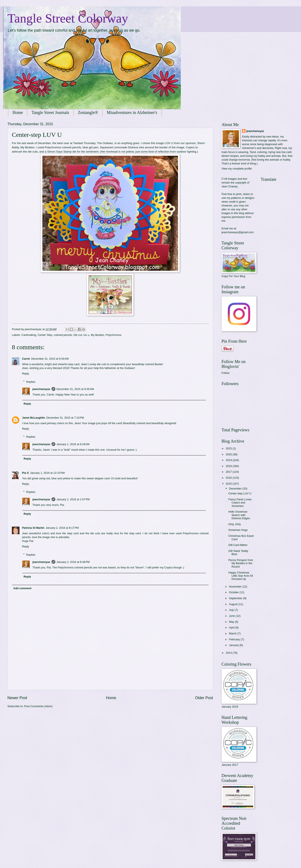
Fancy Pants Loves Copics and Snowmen (240, 503)
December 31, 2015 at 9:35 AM (75, 389)
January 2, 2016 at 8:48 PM (73, 562)
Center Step (45, 335)
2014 (229, 653)
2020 (229, 454)
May (232, 622)
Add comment (22, 588)
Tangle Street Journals (50, 112)
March (233, 633)
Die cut (78, 335)
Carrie (26, 359)
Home (18, 112)
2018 (229, 466)
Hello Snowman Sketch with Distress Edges (239, 515)
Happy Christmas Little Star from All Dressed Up (241, 576)
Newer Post (17, 698)
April (232, 628)
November (236, 587)
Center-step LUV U (240, 493)
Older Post (204, 698)
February (235, 639)
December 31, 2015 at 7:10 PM (65, 418)
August (234, 604)
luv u (86, 335)
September (236, 598)
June (232, 616)
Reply (26, 374)
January (234, 645)
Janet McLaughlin (34, 418)
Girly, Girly (235, 524)
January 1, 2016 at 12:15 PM (47, 473)
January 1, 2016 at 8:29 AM (73, 444)
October (234, 592)
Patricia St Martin (33, 528)
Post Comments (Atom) (38, 706)
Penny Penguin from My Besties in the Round (241, 563)
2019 (229, 460)
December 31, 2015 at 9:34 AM (50, 359)
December (236, 489)
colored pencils (63, 335)
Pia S (25, 473)
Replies (31, 382)
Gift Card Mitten (238, 545)
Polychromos (113, 335)
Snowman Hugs (238, 530)
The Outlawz (105, 143)
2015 (229, 484)
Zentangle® (88, 112)
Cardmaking (29, 335)
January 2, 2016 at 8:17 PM (62, 528)
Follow (225, 373)
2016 (229, 478)
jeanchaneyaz (41, 389)
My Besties (97, 335)
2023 (229, 448)
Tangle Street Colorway (68, 18)
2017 (229, 472)
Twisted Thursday (84, 143)
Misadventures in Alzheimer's (132, 112)
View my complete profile (237, 169)
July (232, 610)
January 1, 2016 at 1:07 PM (73, 499)
